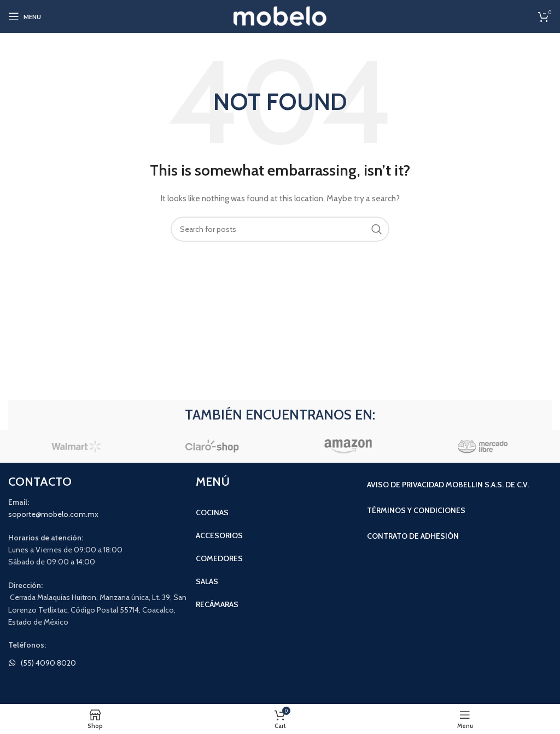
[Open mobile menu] (25, 16)
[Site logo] (280, 15)
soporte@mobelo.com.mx (53, 514)
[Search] (280, 229)
